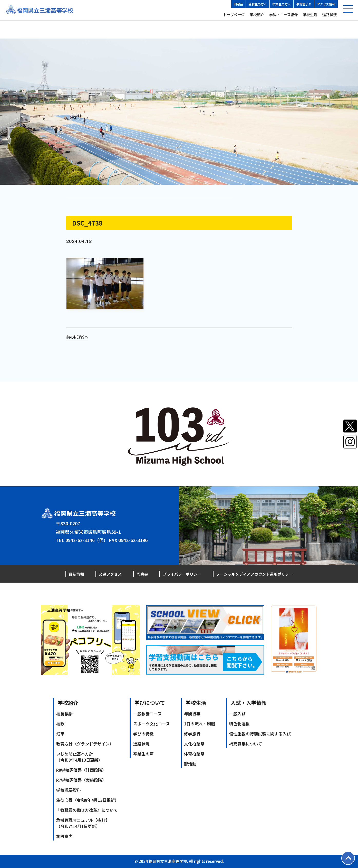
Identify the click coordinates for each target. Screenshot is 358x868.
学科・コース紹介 (283, 15)
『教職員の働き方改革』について (87, 810)
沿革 (60, 734)
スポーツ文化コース (152, 724)
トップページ (234, 15)
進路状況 (330, 15)
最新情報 (77, 574)
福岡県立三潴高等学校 (47, 10)
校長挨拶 (64, 714)
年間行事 (192, 714)
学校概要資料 (69, 790)
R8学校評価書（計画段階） (81, 770)
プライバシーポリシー (178, 574)
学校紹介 (257, 15)
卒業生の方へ (282, 4)
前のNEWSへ (78, 337)
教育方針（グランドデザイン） (85, 744)
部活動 (190, 764)
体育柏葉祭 (194, 754)
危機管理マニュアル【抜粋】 (83, 823)
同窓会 (238, 4)
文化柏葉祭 (194, 744)
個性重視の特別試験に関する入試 (260, 734)
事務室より (304, 4)
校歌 (60, 724)
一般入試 (237, 714)
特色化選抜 (239, 724)
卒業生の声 (143, 754)
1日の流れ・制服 (200, 724)
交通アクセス (109, 574)
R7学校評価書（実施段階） (81, 780)
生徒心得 (88, 800)
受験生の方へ (258, 4)
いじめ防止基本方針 (79, 757)
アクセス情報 (326, 4)
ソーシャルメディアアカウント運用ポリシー (252, 574)
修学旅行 (192, 734)
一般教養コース (147, 714)
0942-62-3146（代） (87, 540)
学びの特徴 (143, 734)
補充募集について (246, 744)
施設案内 (64, 836)
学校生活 (310, 15)
